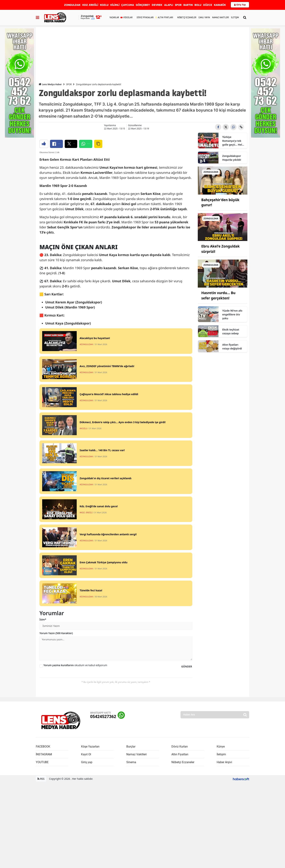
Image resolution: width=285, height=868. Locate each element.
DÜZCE (208, 5)
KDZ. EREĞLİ (90, 5)
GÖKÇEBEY (143, 5)
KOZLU (104, 5)
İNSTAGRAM (44, 840)
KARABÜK (220, 5)
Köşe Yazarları (90, 832)
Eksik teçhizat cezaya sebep (231, 331)
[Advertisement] (142, 52)
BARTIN (188, 5)
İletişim (221, 840)
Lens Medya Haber (50, 84)
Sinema (131, 848)
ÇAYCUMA (128, 5)
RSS (41, 864)
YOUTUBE (42, 848)
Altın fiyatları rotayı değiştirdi (232, 347)
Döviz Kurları (180, 832)
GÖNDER (187, 752)
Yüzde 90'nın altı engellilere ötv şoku (232, 314)
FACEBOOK (43, 832)
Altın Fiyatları (180, 840)
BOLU (198, 5)
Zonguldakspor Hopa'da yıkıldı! (232, 158)
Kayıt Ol (86, 840)
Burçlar (131, 832)
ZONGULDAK (72, 5)
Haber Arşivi (224, 848)
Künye (221, 832)
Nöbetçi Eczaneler (183, 848)
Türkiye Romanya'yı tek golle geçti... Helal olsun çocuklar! (233, 141)
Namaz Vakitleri (137, 840)
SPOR (178, 5)
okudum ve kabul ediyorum (75, 751)
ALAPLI (169, 5)
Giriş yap (87, 848)
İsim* (43, 705)
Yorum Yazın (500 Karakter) (56, 719)
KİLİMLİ (115, 5)
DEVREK (157, 5)
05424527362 (103, 802)
